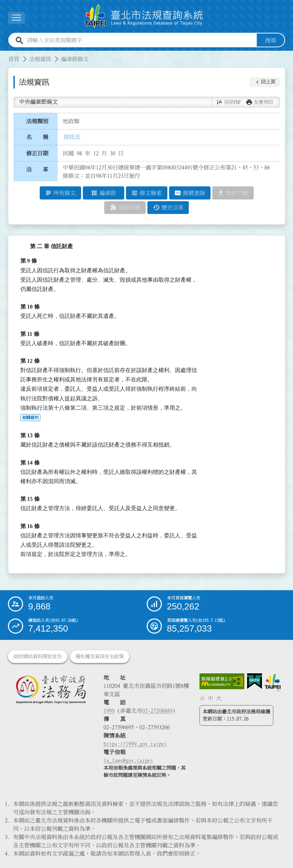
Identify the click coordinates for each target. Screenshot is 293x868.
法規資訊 (40, 59)
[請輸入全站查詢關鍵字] (140, 40)
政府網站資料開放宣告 (38, 656)
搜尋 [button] (271, 40)
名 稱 (37, 137)
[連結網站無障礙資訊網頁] (222, 681)
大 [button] (219, 698)
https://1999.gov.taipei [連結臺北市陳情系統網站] (135, 744)
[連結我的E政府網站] (255, 681)
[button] (265, 82)
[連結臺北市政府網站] (273, 682)
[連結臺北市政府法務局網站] (51, 689)
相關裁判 (30, 418)
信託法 (72, 137)
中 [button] (211, 698)
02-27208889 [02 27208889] (157, 711)
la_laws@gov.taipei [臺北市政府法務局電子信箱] (128, 760)
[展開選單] (17, 18)
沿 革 (37, 169)
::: (4, 55)
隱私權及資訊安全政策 (100, 656)
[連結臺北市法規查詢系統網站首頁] (144, 16)
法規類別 (37, 121)
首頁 (14, 59)
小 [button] (202, 698)
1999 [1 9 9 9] (109, 711)
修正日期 (37, 153)
